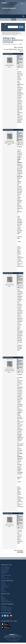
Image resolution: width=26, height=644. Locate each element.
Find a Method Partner (6, 609)
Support (21, 1)
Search (21, 27)
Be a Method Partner (6, 610)
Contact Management (6, 575)
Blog (6, 1)
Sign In (22, 3)
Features (3, 574)
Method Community (7, 32)
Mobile (3, 577)
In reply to (21, 130)
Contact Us (4, 591)
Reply (21, 65)
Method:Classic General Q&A (8, 33)
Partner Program (16, 1)
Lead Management (5, 567)
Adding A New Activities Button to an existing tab (12, 34)
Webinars (9, 19)
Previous (21, 49)
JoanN (17, 44)
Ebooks (3, 597)
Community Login (9, 24)
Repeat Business (5, 570)
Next (22, 51)
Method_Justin (10, 132)
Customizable (4, 573)
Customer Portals (5, 578)
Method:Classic (15, 32)
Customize (24, 1)
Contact (21, 67)
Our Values (3, 584)
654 (11, 145)
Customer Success (5, 586)
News (2, 590)
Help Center (3, 19)
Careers (3, 588)
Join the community (19, 24)
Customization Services (6, 608)
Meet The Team (5, 587)
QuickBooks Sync (5, 571)
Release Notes (20, 19)
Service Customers (5, 568)
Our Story (3, 583)
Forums (14, 19)
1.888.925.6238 (19, 637)
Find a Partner (10, 1)
